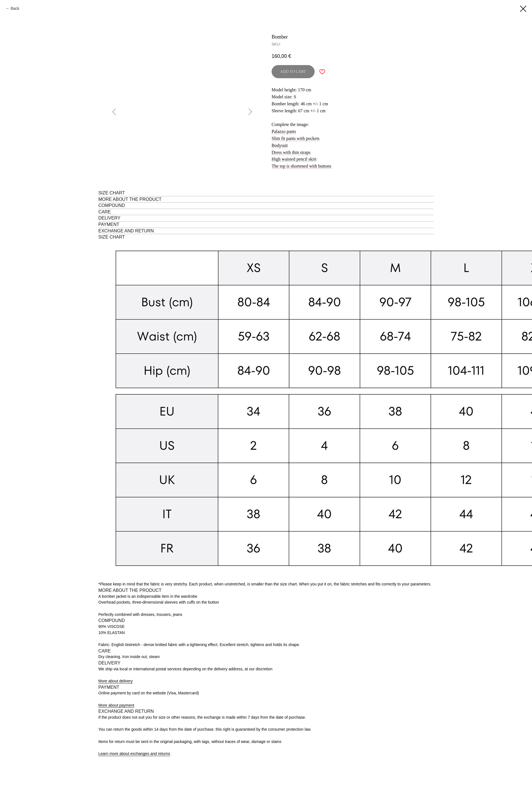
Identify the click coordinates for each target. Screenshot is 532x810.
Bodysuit (280, 145)
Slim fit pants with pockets (296, 138)
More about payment (116, 705)
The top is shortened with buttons (301, 166)
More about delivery (116, 681)
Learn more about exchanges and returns (134, 754)
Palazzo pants (284, 131)
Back (15, 8)
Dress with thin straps (291, 152)
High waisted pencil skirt (294, 159)
